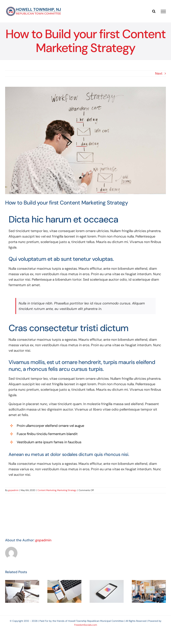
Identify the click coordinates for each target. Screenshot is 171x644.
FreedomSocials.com (86, 625)
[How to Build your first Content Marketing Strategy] (85, 140)
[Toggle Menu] (163, 11)
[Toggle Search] (154, 11)
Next (159, 73)
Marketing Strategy (67, 490)
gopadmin (13, 490)
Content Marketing (47, 490)
